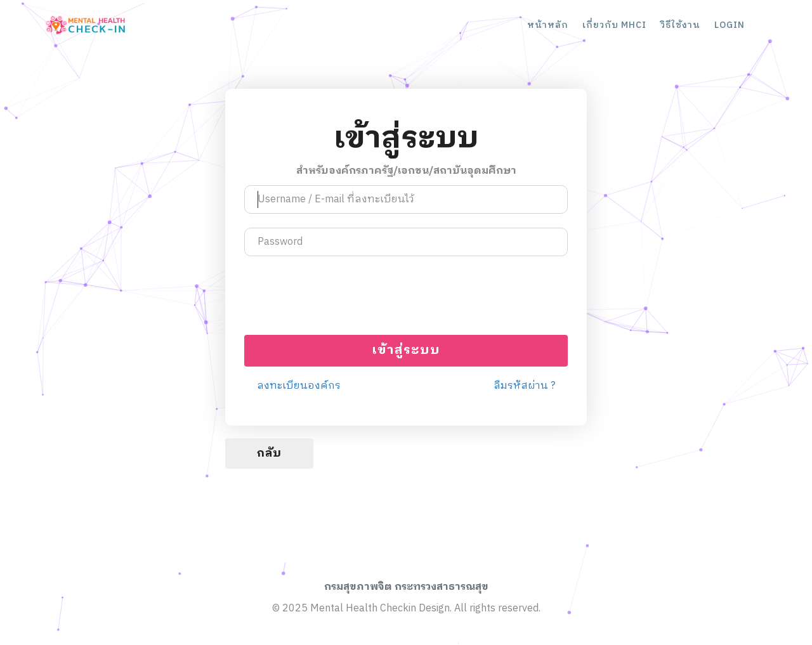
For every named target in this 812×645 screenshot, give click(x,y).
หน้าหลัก (548, 25)
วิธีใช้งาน (680, 25)
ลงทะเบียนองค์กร (299, 387)
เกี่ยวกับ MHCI (614, 25)
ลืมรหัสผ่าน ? (524, 387)
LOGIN (730, 25)
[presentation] (406, 296)
